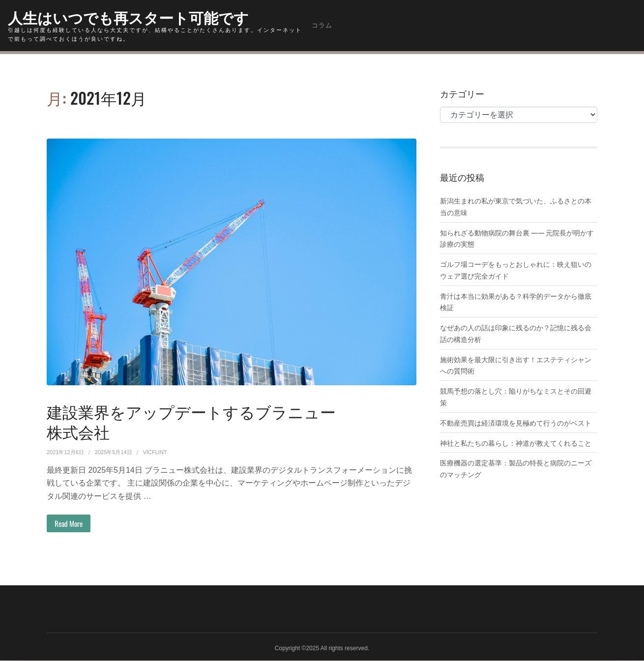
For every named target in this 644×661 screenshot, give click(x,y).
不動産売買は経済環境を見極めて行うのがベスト (516, 422)
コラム (322, 25)
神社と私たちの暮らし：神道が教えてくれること (516, 442)
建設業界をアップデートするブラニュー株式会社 (192, 421)
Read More (71, 524)
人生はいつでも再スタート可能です (136, 16)
